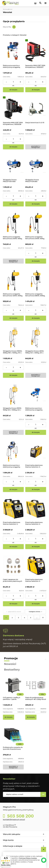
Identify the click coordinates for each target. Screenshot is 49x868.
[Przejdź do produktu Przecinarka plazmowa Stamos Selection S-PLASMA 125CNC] (13, 509)
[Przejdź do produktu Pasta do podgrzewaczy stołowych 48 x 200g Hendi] (36, 688)
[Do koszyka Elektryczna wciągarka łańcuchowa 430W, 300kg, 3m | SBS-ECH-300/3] (13, 318)
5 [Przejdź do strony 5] (31, 618)
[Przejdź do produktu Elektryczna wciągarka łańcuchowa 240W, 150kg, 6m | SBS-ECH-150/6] (36, 223)
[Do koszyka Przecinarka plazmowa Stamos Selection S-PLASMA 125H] (36, 604)
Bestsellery (12, 670)
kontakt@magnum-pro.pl (14, 819)
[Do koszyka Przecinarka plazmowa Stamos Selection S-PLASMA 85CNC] (36, 547)
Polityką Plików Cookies (28, 858)
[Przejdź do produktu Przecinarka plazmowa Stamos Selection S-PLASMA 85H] (36, 452)
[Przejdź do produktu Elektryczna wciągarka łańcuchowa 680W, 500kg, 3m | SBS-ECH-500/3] (36, 280)
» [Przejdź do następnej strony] (42, 612)
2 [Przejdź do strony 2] (12, 618)
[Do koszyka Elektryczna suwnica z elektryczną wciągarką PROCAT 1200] (13, 90)
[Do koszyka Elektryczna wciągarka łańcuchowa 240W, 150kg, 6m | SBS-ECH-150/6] (36, 261)
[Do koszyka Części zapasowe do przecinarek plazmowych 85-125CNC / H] (13, 604)
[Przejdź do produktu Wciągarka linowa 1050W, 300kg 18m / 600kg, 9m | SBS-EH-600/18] (13, 337)
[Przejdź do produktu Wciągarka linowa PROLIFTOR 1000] (13, 166)
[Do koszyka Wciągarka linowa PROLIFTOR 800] (36, 204)
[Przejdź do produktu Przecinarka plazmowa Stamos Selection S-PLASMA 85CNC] (36, 509)
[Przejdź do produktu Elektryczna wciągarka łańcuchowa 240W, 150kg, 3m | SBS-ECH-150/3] (13, 223)
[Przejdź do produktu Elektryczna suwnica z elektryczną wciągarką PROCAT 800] (36, 395)
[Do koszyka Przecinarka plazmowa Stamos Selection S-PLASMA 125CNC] (13, 547)
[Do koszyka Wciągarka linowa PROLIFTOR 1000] (13, 204)
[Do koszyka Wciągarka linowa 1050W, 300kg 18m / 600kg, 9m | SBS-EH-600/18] (13, 375)
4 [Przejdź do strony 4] (24, 618)
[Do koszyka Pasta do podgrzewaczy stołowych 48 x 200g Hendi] (31, 717)
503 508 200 (20, 816)
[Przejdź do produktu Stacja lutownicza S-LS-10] (36, 109)
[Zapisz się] (43, 794)
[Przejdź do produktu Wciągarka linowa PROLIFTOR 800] (36, 166)
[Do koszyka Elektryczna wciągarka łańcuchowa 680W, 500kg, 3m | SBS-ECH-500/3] (36, 318)
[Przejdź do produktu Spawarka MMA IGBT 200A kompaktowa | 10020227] (36, 52)
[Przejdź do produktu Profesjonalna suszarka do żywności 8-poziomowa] (13, 738)
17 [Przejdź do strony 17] (43, 618)
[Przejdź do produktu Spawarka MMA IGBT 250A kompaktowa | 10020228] (13, 109)
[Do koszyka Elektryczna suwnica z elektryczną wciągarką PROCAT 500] (13, 489)
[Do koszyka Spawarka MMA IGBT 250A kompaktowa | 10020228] (13, 147)
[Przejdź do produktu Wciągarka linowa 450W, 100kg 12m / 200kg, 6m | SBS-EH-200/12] (36, 337)
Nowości (10, 664)
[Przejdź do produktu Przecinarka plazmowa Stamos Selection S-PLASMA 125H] (36, 566)
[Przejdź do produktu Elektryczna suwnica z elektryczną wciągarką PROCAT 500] (13, 452)
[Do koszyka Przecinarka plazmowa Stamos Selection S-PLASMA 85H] (36, 489)
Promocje (11, 658)
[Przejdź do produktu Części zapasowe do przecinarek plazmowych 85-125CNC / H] (13, 566)
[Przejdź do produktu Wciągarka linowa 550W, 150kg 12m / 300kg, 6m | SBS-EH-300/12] (13, 395)
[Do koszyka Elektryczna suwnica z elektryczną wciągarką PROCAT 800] (36, 432)
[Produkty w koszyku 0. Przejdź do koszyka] (35, 3)
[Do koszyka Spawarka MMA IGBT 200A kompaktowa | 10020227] (36, 90)
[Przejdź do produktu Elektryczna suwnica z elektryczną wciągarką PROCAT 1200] (13, 52)
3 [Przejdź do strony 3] (18, 618)
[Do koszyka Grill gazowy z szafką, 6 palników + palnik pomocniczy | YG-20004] (9, 717)
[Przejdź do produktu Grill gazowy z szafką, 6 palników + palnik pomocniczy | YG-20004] (13, 688)
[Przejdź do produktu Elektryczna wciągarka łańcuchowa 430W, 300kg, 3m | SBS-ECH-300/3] (13, 280)
